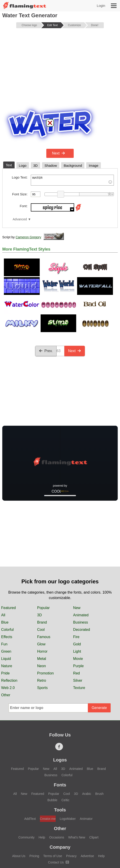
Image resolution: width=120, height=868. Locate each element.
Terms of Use (52, 812)
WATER (72, 180)
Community (26, 793)
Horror (42, 608)
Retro (42, 637)
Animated (81, 571)
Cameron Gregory (28, 237)
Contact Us (58, 818)
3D (39, 571)
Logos (60, 716)
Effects (7, 593)
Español (99, 845)
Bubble (52, 756)
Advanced (20, 219)
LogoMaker (68, 775)
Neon (42, 622)
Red (77, 629)
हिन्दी (17, 845)
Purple (78, 622)
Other (6, 651)
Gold (77, 600)
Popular (43, 564)
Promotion (46, 629)
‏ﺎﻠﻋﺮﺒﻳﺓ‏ (40, 837)
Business (81, 578)
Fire (76, 593)
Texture (79, 644)
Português (55, 845)
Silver (78, 637)
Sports (42, 644)
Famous (44, 593)
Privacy (71, 812)
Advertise (87, 812)
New (77, 564)
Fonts (60, 741)
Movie (78, 615)
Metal (42, 615)
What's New (77, 793)
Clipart (94, 793)
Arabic (87, 750)
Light (77, 608)
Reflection (9, 637)
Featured (8, 564)
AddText (30, 775)
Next (59, 153)
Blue (5, 578)
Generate (99, 664)
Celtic (65, 756)
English (21, 837)
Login (101, 6)
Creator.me (48, 775)
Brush (99, 750)
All (3, 571)
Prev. (46, 351)
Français (76, 837)
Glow (41, 600)
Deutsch (97, 837)
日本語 (34, 845)
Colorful (7, 586)
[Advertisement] (60, 67)
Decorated (82, 586)
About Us (19, 812)
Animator (86, 775)
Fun (4, 600)
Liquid (6, 615)
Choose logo (29, 25)
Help (42, 793)
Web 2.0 (8, 644)
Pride (5, 629)
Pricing (34, 812)
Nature (7, 622)
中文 (57, 837)
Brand (42, 578)
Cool (41, 586)
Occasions (57, 793)
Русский (78, 845)
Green (6, 608)
